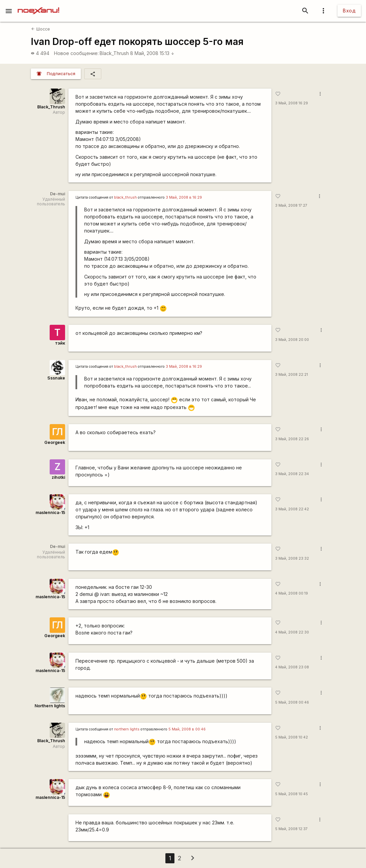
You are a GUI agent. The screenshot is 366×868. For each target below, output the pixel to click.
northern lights (127, 729)
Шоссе (40, 29)
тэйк (60, 343)
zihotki (58, 477)
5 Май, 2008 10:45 (292, 794)
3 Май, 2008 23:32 (292, 558)
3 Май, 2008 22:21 (292, 375)
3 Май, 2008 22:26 (292, 439)
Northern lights (50, 706)
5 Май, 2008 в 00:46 (187, 729)
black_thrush (125, 197)
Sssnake (56, 378)
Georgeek (55, 442)
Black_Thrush (114, 53)
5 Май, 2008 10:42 (292, 737)
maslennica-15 (50, 513)
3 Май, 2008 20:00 (292, 340)
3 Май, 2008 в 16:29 (184, 197)
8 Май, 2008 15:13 (152, 53)
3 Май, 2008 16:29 (292, 103)
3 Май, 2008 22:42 (292, 509)
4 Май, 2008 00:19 (292, 593)
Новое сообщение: (76, 53)
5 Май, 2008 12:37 (291, 829)
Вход (349, 11)
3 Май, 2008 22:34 (292, 474)
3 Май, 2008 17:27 (291, 206)
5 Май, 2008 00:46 (292, 702)
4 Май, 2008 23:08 (292, 667)
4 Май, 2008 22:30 (292, 632)
